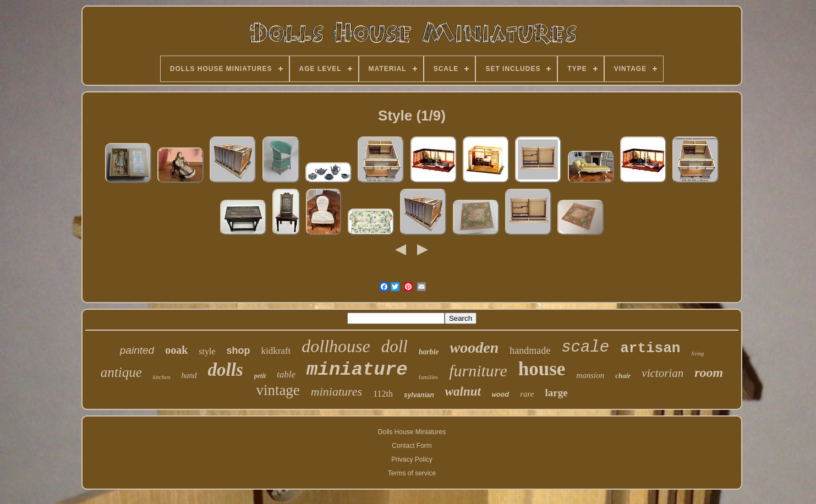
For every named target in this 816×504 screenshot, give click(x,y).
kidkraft (276, 351)
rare (527, 394)
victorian (662, 373)
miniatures (336, 391)
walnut (463, 391)
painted (137, 350)
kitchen (162, 377)
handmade (530, 350)
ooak (176, 350)
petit (260, 376)
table (286, 374)
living (697, 354)
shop (238, 350)
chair (623, 376)
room (709, 372)
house (542, 369)
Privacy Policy (412, 459)
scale (585, 347)
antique (121, 372)
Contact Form (412, 446)
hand (189, 376)
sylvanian (419, 395)
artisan (650, 348)
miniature (357, 370)
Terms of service (412, 473)
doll (395, 346)
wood (500, 395)
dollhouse (336, 346)
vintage (278, 390)
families (428, 377)
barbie (429, 352)
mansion (590, 375)
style (207, 351)
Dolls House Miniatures (412, 432)
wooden (475, 347)
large (556, 393)
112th (383, 394)
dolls (226, 370)
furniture (478, 371)
